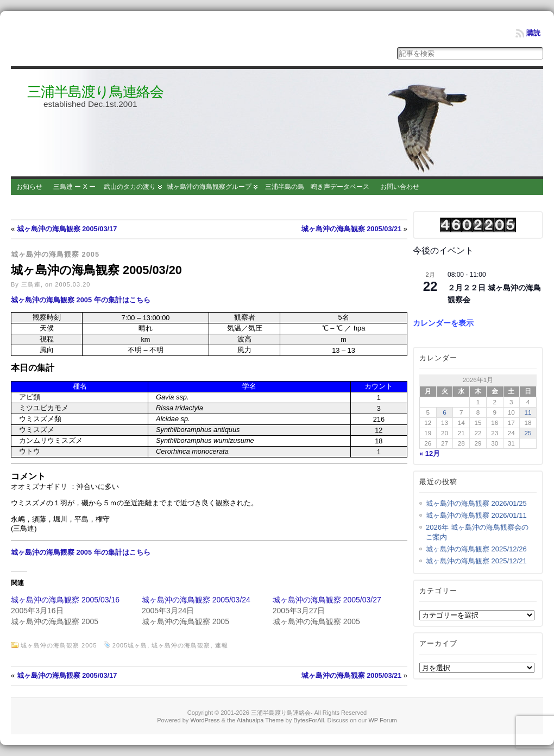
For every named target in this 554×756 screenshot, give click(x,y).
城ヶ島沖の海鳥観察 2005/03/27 (327, 600)
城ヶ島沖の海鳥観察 (181, 645)
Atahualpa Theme (260, 720)
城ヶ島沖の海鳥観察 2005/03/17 (67, 229)
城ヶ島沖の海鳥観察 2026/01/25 (476, 503)
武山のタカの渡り (130, 187)
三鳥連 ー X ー (74, 187)
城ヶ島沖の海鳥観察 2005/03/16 (65, 600)
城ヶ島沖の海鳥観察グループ (209, 187)
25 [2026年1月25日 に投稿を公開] (528, 433)
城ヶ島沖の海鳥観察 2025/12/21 (476, 561)
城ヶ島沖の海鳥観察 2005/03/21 (352, 229)
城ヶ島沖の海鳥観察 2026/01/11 (476, 515)
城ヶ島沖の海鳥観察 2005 (55, 254)
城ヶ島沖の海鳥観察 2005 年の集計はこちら (81, 300)
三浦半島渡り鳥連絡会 (95, 92)
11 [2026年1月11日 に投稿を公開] (528, 412)
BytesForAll (309, 720)
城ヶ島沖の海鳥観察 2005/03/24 (196, 600)
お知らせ (29, 187)
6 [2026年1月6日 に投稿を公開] (445, 412)
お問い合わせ (400, 187)
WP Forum (382, 720)
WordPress (205, 720)
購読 (533, 33)
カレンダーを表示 (443, 323)
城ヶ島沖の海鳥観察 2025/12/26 (476, 549)
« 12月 (430, 453)
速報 (222, 645)
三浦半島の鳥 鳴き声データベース (317, 187)
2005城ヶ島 (130, 645)
